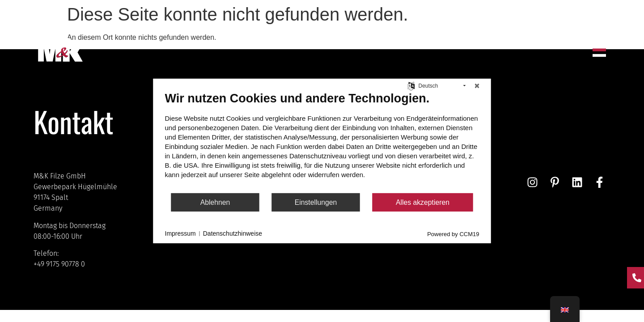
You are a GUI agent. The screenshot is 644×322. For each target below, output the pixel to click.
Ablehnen (215, 202)
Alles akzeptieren (423, 202)
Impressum (180, 233)
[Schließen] (477, 86)
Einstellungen (316, 202)
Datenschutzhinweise (233, 233)
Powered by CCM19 (453, 234)
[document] (322, 142)
